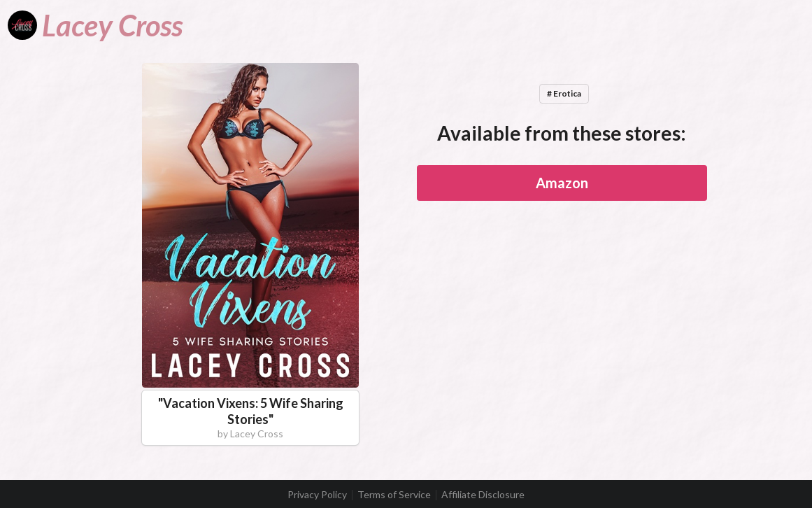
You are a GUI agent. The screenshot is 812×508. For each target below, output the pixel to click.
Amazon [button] (562, 183)
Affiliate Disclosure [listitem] (483, 495)
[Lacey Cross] (95, 25)
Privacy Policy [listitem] (317, 495)
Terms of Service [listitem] (394, 495)
